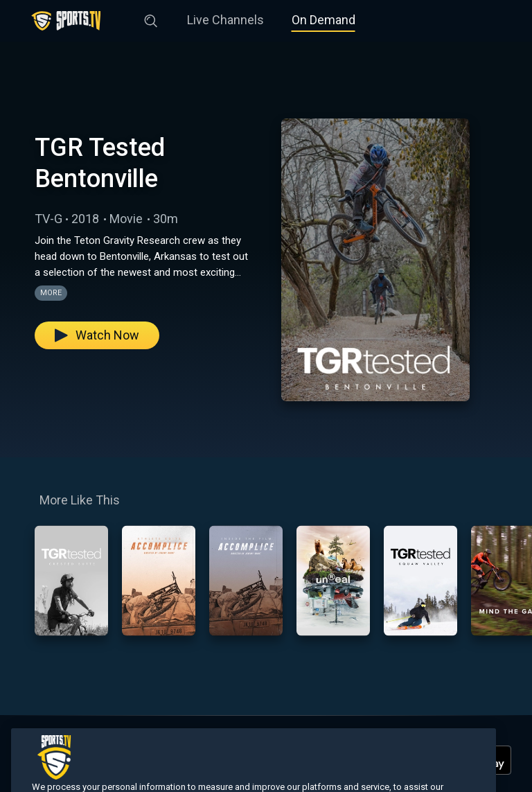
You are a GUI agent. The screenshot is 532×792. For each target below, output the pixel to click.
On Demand (323, 20)
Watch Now (97, 335)
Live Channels (225, 20)
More (51, 293)
